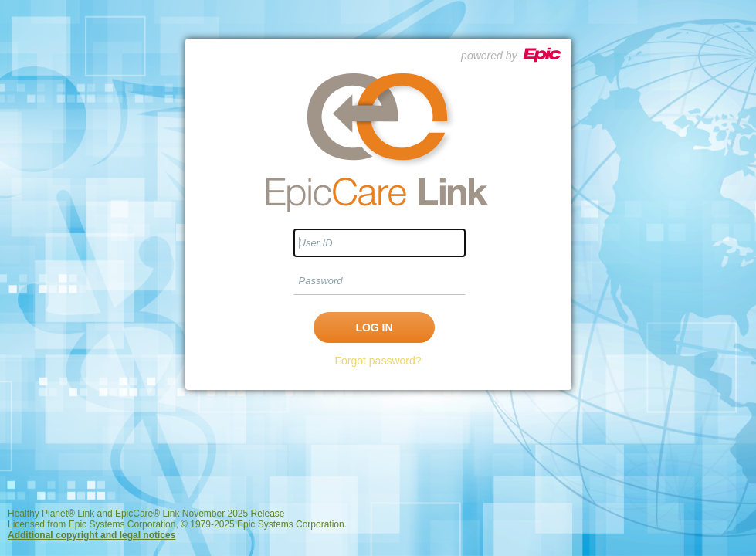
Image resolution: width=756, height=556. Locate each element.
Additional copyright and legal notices (92, 535)
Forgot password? (378, 361)
